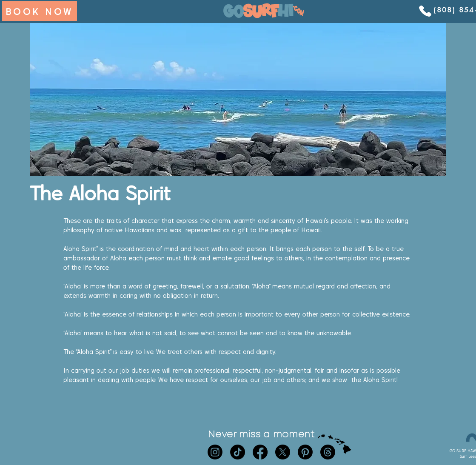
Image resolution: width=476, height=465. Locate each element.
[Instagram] (215, 452)
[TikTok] (238, 452)
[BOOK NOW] (40, 11)
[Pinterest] (305, 452)
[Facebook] (260, 452)
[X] (283, 452)
